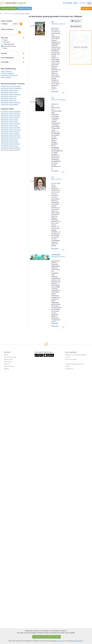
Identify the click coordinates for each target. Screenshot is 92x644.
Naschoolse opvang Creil (9, 100)
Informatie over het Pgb (10, 357)
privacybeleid (79, 641)
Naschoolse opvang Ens (8, 98)
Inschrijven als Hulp (24, 8)
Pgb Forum (7, 364)
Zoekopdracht (76, 26)
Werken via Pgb (8, 359)
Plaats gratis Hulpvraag (9, 8)
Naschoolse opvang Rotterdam (11, 114)
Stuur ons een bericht (71, 359)
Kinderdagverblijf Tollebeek (9, 75)
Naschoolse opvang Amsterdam (11, 111)
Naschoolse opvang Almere (9, 122)
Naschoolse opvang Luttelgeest (11, 94)
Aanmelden (82, 3)
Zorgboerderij (56, 255)
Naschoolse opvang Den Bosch (11, 138)
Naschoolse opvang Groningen (11, 148)
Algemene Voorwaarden (72, 364)
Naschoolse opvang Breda (9, 140)
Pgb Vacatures (8, 362)
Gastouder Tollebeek (7, 73)
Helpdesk (6, 369)
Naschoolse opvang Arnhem (10, 142)
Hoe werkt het (86, 8)
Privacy (82, 364)
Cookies (67, 366)
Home (1, 14)
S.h (52, 177)
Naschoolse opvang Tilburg (9, 126)
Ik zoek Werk (68, 3)
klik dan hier (61, 641)
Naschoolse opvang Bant (9, 96)
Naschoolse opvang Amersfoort (11, 124)
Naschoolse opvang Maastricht (11, 144)
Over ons (68, 357)
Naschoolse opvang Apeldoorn (10, 134)
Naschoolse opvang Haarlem (10, 118)
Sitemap (6, 355)
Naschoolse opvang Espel (9, 92)
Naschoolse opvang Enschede (10, 128)
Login (89, 3)
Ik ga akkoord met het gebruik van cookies (47, 637)
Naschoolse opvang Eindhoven (11, 136)
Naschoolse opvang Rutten (9, 90)
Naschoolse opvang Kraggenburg (11, 88)
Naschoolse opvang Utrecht (10, 146)
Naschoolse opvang (9, 14)
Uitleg (75, 3)
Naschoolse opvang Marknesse (11, 102)
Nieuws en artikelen (9, 366)
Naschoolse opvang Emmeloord (11, 86)
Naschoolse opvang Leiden (9, 120)
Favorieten (76, 21)
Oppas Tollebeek (6, 71)
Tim (53, 98)
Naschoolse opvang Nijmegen (10, 132)
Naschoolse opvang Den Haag (10, 116)
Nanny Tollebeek (6, 77)
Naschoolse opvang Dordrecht (10, 150)
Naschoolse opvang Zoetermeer (11, 130)
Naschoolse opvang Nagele (9, 104)
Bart (53, 22)
